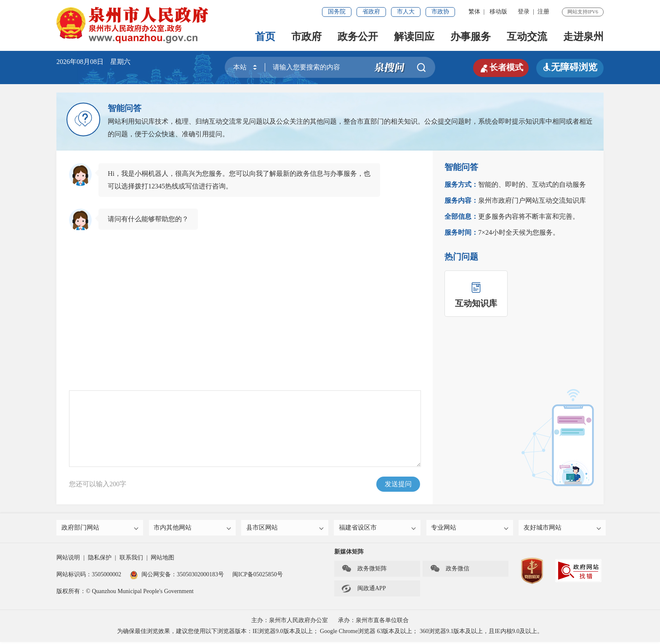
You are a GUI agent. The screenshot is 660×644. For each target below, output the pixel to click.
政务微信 (450, 571)
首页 (265, 37)
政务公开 (358, 37)
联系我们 (131, 560)
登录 (524, 12)
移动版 (498, 12)
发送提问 (398, 484)
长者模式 (498, 67)
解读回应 (414, 37)
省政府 (371, 12)
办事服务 (471, 37)
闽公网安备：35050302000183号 (177, 576)
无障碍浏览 (570, 67)
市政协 (440, 12)
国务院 (337, 12)
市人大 (406, 12)
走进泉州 (583, 37)
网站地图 (162, 560)
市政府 (306, 37)
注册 (543, 12)
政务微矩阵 (364, 571)
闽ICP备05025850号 (258, 576)
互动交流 (527, 37)
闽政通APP (364, 591)
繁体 (474, 12)
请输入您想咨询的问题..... (245, 429)
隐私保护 (100, 560)
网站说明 (68, 560)
